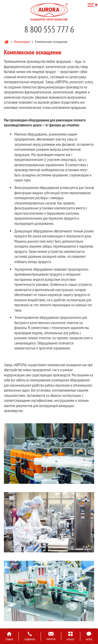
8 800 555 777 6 (49, 29)
